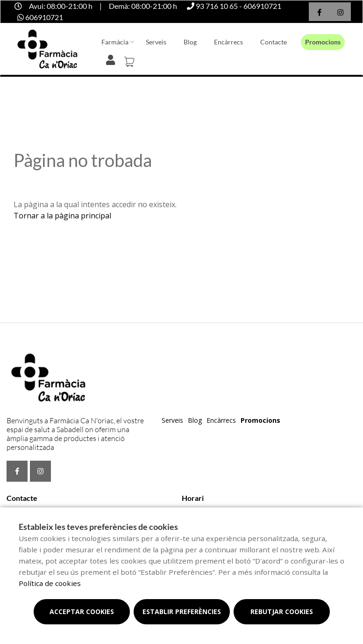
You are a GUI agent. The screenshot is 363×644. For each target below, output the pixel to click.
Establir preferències (182, 611)
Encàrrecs (228, 42)
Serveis (156, 42)
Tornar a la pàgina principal (62, 216)
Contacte (274, 42)
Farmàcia (115, 42)
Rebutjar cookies (282, 611)
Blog (190, 42)
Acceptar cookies (82, 611)
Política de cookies (50, 583)
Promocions (323, 42)
